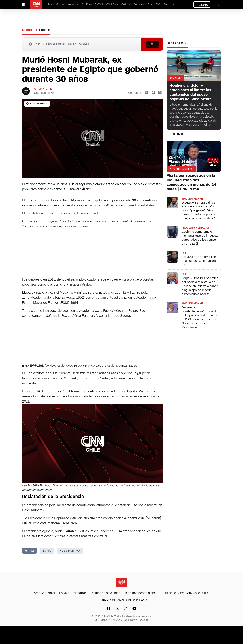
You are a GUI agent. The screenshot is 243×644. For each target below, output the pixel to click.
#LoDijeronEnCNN (92, 4)
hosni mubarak (70, 551)
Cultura (126, 4)
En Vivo (64, 593)
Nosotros (80, 593)
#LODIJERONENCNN (192, 199)
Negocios (73, 4)
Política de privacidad (106, 593)
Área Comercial (44, 593)
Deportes (139, 4)
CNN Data (112, 4)
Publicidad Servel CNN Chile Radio (124, 600)
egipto (45, 30)
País (50, 4)
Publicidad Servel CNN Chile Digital (186, 593)
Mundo (60, 4)
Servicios (169, 4)
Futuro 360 (154, 4)
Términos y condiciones (141, 593)
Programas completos (196, 228)
